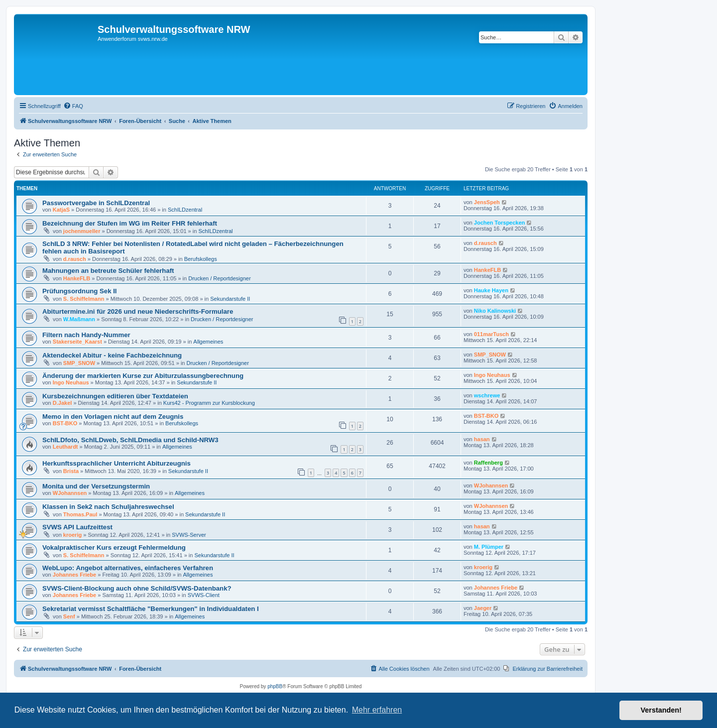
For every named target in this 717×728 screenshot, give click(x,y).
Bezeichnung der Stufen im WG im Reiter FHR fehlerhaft (130, 223)
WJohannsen (70, 493)
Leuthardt (65, 447)
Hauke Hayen (491, 290)
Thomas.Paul (80, 514)
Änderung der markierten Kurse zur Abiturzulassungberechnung (143, 376)
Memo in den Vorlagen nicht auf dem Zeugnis (113, 417)
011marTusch (491, 334)
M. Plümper (489, 547)
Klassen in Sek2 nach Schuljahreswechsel (108, 507)
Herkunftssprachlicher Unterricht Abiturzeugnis (117, 463)
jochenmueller (82, 231)
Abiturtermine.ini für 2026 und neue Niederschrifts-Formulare (138, 311)
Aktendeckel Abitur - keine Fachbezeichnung (112, 355)
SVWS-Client (204, 595)
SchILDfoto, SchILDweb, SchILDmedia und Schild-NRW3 (130, 440)
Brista (71, 471)
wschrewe (487, 395)
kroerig (72, 535)
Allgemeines (208, 342)
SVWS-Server (189, 535)
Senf (69, 616)
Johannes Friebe (74, 575)
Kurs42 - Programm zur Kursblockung (209, 403)
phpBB (275, 686)
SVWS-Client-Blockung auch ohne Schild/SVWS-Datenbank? (137, 588)
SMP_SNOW (79, 363)
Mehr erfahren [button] (377, 710)
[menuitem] (73, 106)
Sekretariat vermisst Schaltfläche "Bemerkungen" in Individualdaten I (151, 609)
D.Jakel (62, 403)
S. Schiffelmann (84, 299)
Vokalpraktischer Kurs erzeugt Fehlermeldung (114, 547)
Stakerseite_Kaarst (77, 342)
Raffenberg (488, 463)
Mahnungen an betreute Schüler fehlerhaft (108, 271)
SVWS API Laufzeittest (77, 527)
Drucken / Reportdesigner (219, 278)
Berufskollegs (201, 259)
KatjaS (61, 210)
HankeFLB (77, 278)
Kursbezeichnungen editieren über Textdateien (115, 396)
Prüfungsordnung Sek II (79, 291)
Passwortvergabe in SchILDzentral (96, 203)
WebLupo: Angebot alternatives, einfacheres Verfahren (128, 568)
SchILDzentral (185, 210)
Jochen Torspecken (500, 223)
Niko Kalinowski (495, 311)
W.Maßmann (79, 319)
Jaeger (483, 608)
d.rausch (75, 259)
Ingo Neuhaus (71, 382)
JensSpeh (487, 202)
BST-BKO (65, 423)
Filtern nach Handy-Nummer (86, 335)
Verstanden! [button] (661, 710)
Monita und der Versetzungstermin (96, 486)
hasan (482, 439)
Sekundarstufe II (230, 299)
